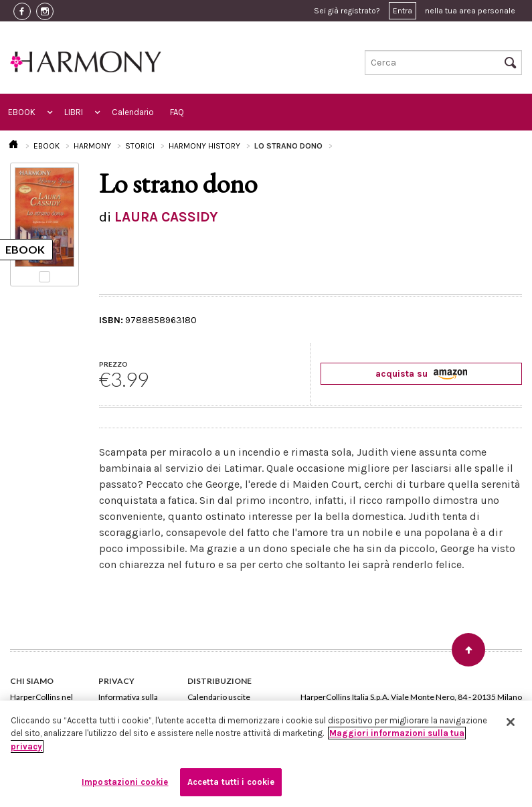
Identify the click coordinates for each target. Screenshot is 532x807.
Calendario (133, 112)
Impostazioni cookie (125, 782)
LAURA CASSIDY (166, 217)
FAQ (177, 112)
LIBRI (74, 112)
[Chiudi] (511, 722)
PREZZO (113, 364)
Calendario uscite (219, 697)
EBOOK (22, 112)
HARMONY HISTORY (204, 146)
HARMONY (92, 146)
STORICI (140, 146)
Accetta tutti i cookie (231, 782)
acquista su (421, 374)
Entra (403, 11)
